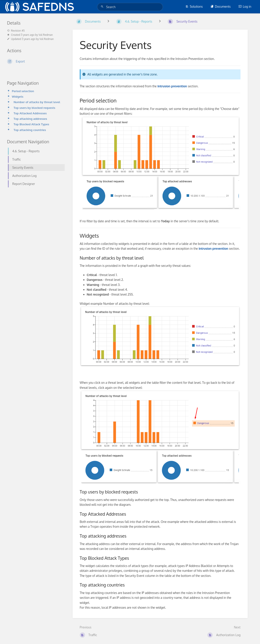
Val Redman (46, 35)
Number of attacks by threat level (37, 102)
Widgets (18, 96)
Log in (245, 6)
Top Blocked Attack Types (31, 124)
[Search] (103, 7)
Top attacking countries (30, 130)
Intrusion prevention (213, 248)
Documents (221, 6)
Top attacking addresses (30, 119)
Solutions (194, 6)
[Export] (35, 61)
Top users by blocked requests (34, 108)
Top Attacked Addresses (30, 113)
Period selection (23, 91)
